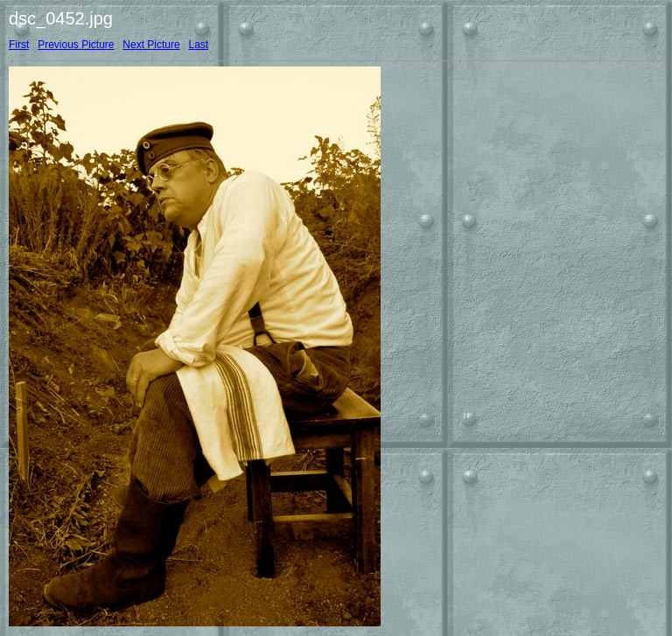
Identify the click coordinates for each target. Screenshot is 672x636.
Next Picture (151, 45)
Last (198, 45)
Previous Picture (76, 45)
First (19, 45)
